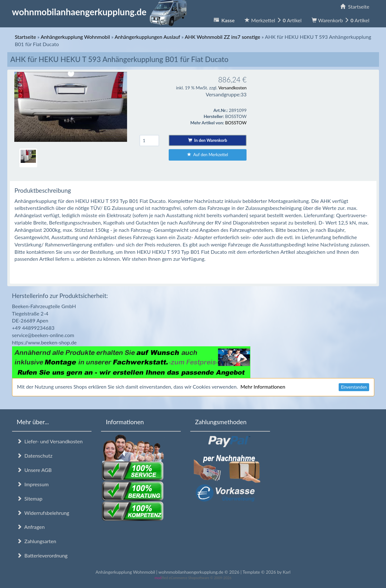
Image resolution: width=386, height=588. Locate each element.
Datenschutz (35, 456)
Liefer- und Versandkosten (50, 441)
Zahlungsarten (37, 541)
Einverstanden (354, 387)
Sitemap (30, 498)
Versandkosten (232, 88)
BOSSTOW (236, 123)
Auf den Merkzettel (208, 155)
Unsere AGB (34, 470)
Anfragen (31, 527)
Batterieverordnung (42, 555)
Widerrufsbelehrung (43, 513)
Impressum (33, 484)
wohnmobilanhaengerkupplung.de (101, 12)
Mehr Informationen (263, 387)
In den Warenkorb (208, 140)
